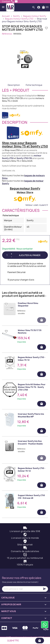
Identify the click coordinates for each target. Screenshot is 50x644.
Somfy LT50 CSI (24, 158)
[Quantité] (7, 255)
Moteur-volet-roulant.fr (37, 205)
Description (14, 85)
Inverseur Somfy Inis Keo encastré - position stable (30, 442)
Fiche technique (34, 85)
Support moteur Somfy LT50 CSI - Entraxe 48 (31, 497)
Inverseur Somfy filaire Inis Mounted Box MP (31, 415)
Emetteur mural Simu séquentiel (28, 304)
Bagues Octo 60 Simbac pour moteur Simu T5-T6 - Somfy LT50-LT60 (32, 387)
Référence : (7, 34)
